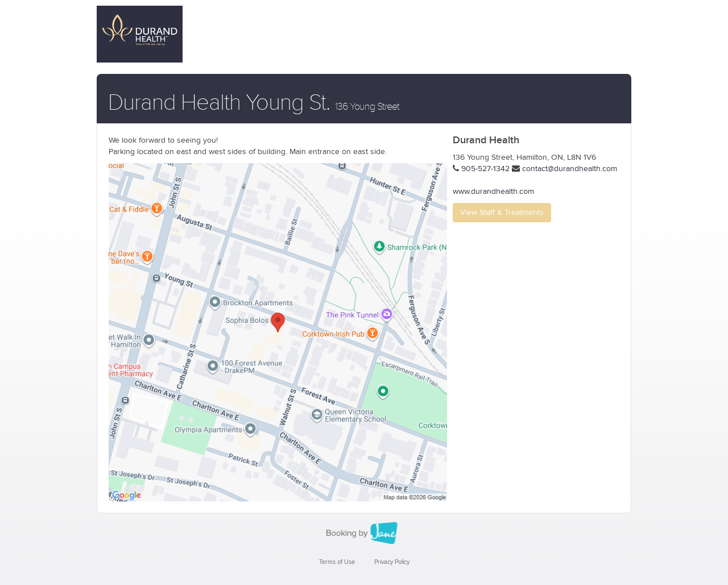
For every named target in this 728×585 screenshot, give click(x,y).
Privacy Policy (392, 562)
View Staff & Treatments (502, 213)
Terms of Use (337, 562)
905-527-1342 (485, 169)
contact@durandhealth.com (570, 169)
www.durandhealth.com (493, 192)
